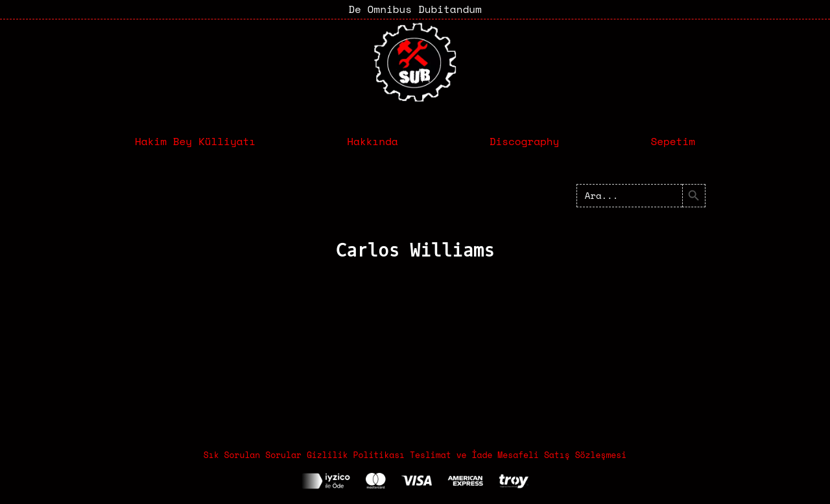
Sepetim (673, 141)
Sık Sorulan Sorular (253, 455)
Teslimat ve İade (451, 455)
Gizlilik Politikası (356, 455)
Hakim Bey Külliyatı (195, 141)
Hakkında (372, 141)
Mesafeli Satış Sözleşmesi (562, 455)
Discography (525, 141)
